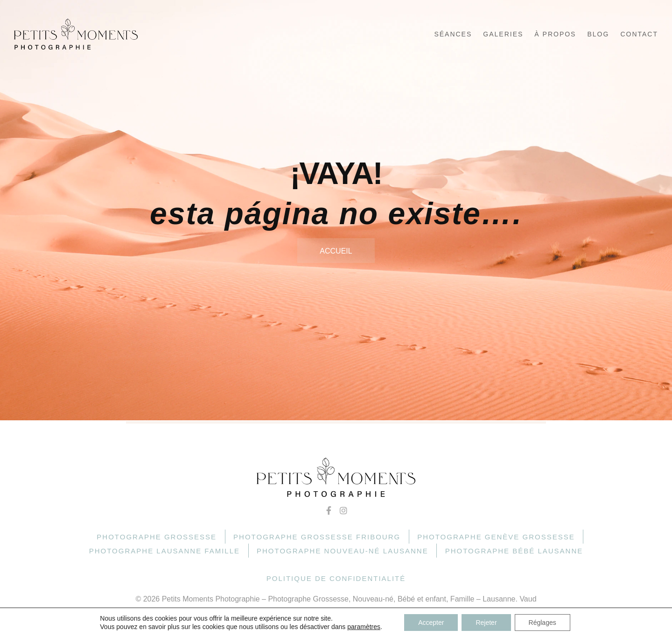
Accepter (431, 623)
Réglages (542, 623)
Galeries (503, 34)
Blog (598, 34)
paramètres (364, 627)
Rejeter (486, 623)
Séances (453, 34)
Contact (639, 34)
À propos (555, 34)
